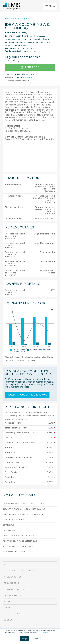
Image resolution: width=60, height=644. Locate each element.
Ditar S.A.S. (8, 525)
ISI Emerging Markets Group (19, 571)
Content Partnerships (16, 589)
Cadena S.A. (9, 530)
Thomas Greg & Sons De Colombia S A (23, 514)
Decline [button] (36, 639)
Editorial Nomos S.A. (14, 551)
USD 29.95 (30, 67)
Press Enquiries (13, 577)
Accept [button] (24, 639)
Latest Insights (12, 595)
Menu (50, 6)
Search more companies (18, 19)
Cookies (8, 620)
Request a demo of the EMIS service (27, 395)
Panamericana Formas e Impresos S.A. (24, 504)
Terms (7, 608)
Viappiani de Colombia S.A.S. (18, 546)
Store (7, 602)
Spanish (28, 77)
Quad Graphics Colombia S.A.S (19, 536)
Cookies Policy (44, 633)
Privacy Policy (12, 614)
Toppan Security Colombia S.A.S (20, 541)
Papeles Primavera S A (15, 520)
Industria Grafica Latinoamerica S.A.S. (24, 509)
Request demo (12, 583)
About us (9, 565)
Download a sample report (17, 81)
